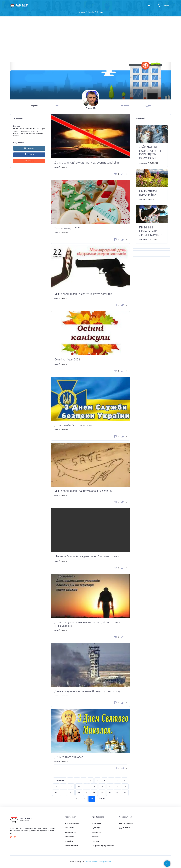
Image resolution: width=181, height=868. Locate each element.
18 (117, 787)
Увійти (166, 5)
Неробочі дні (69, 828)
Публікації (125, 106)
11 (63, 787)
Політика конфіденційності (101, 862)
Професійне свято (71, 846)
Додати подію (125, 828)
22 (71, 793)
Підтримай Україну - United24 (103, 846)
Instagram (29, 148)
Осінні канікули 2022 (67, 360)
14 (87, 787)
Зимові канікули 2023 (68, 228)
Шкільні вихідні (70, 832)
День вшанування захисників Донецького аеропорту (87, 691)
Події (57, 106)
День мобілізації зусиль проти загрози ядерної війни (87, 163)
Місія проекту (97, 832)
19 (125, 787)
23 (79, 793)
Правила (88, 862)
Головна (82, 12)
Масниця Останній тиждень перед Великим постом (87, 556)
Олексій (91, 12)
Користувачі (97, 823)
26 (102, 793)
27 (110, 793)
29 (125, 793)
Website (29, 161)
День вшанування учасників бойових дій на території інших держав (87, 624)
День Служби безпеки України (73, 425)
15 (94, 787)
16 (102, 787)
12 (71, 787)
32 (92, 799)
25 (94, 793)
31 (84, 799)
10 (56, 787)
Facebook (29, 154)
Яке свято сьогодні (72, 823)
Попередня (60, 780)
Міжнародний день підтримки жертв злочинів (83, 294)
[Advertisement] (90, 40)
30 (76, 799)
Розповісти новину (126, 823)
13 (79, 787)
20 (56, 793)
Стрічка (34, 106)
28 (117, 793)
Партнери (96, 841)
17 (110, 787)
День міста (69, 841)
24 (87, 793)
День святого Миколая (69, 757)
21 (63, 793)
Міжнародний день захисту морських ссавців (83, 491)
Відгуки (148, 106)
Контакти (95, 837)
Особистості (69, 837)
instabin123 (143, 163)
